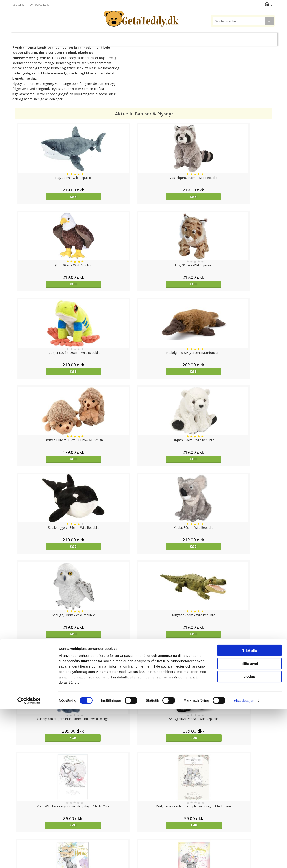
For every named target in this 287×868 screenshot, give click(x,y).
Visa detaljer (244, 859)
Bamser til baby (163, 37)
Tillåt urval (250, 822)
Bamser (61, 37)
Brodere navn (224, 37)
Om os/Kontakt (39, 5)
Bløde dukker (105, 37)
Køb (46, 197)
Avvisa (250, 835)
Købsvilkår (19, 5)
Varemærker (195, 37)
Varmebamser (132, 37)
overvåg (176, 753)
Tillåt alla (250, 809)
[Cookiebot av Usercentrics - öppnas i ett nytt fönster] (29, 859)
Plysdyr (83, 37)
